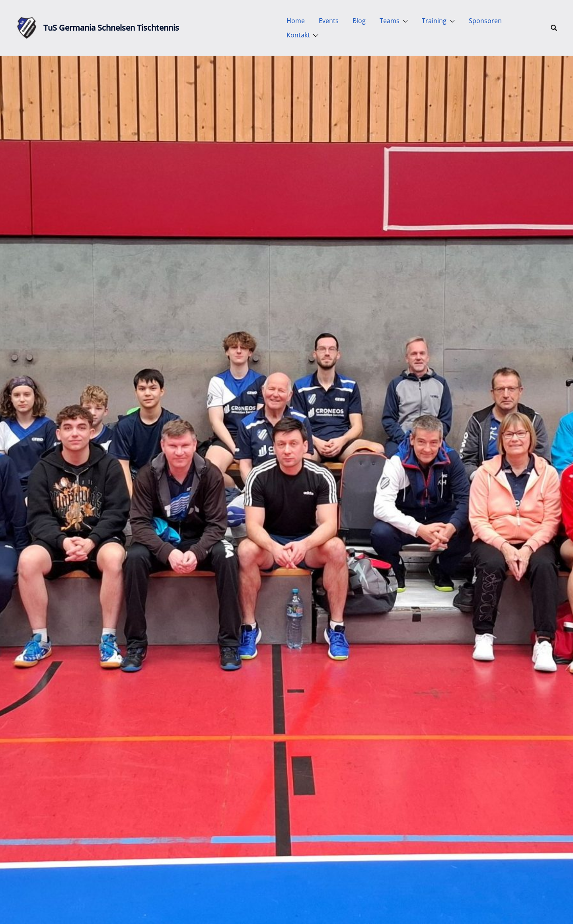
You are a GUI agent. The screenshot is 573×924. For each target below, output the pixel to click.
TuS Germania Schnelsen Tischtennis (111, 28)
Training (434, 21)
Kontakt (298, 35)
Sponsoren (485, 21)
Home (296, 21)
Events (329, 21)
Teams (390, 21)
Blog (359, 21)
